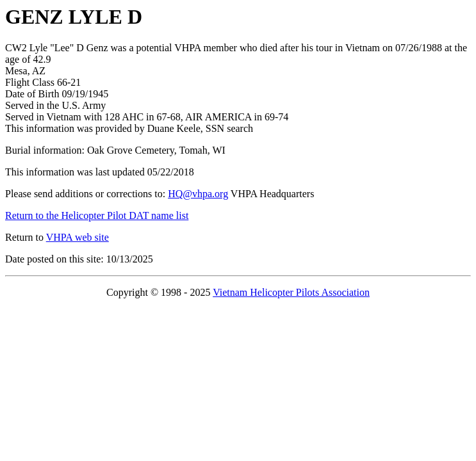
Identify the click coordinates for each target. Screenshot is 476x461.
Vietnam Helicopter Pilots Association (291, 292)
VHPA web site (78, 237)
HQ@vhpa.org (198, 194)
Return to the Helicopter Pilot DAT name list (97, 215)
